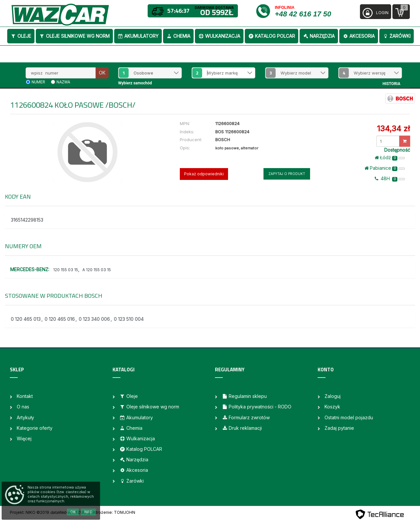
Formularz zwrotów (246, 417)
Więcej (24, 438)
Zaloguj (333, 396)
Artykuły (25, 417)
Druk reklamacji (242, 428)
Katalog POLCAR (272, 36)
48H (390, 179)
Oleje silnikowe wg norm (74, 36)
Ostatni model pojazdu (349, 417)
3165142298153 (27, 220)
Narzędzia (319, 36)
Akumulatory (138, 36)
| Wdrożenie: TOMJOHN (112, 512)
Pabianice (385, 168)
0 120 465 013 (26, 319)
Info (88, 512)
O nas (23, 407)
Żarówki (397, 36)
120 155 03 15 (66, 270)
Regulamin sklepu (244, 396)
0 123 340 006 (94, 319)
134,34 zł (393, 129)
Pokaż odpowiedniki (204, 174)
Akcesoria (359, 36)
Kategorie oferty (35, 428)
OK (102, 73)
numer (38, 82)
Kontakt (25, 396)
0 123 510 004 (129, 319)
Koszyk (332, 407)
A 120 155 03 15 (97, 270)
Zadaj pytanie (339, 428)
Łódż (390, 158)
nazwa (63, 82)
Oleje (21, 36)
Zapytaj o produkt (287, 174)
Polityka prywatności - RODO (257, 407)
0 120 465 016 (60, 319)
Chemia (178, 36)
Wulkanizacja (219, 36)
